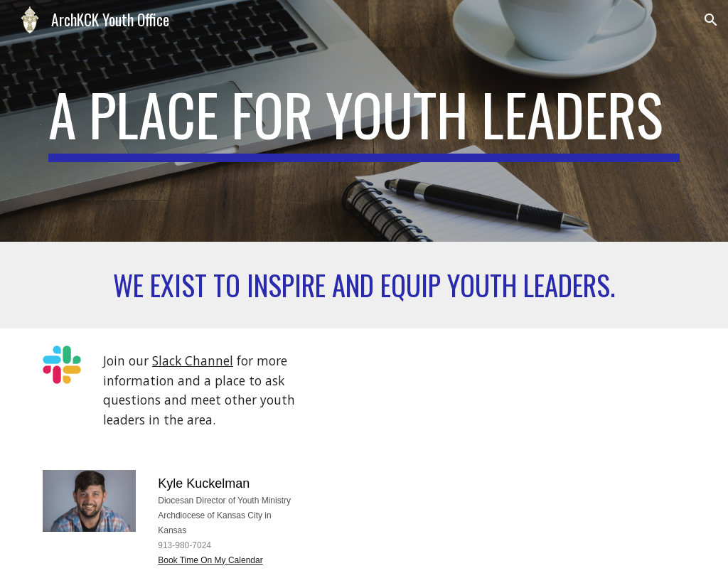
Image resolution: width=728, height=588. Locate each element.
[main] (364, 121)
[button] (711, 20)
